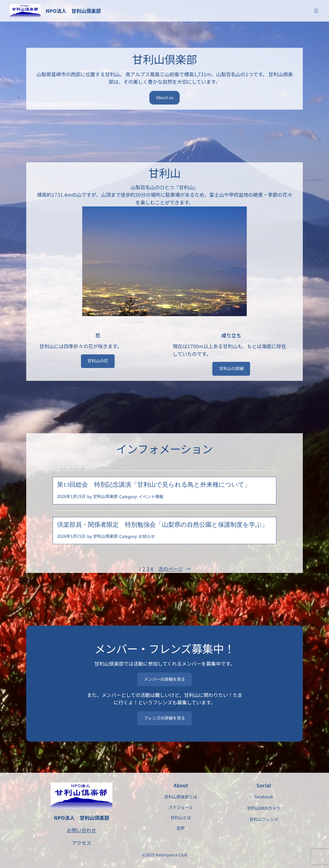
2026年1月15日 (71, 496)
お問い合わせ (81, 830)
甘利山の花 (98, 361)
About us (165, 97)
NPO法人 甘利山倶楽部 (73, 11)
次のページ (174, 569)
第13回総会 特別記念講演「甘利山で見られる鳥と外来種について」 (154, 485)
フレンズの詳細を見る (164, 718)
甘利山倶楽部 (105, 496)
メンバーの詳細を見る (164, 679)
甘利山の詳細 (231, 368)
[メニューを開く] (316, 11)
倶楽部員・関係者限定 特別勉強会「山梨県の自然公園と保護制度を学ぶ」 (162, 525)
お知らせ (147, 536)
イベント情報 (151, 496)
